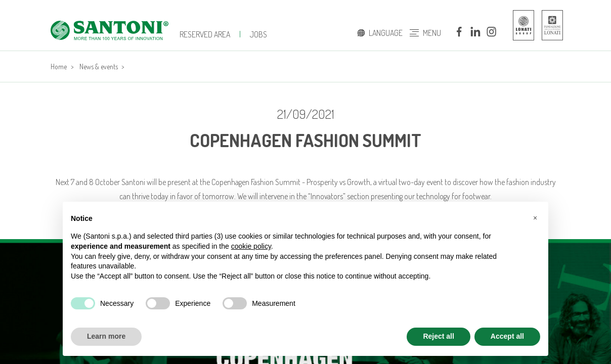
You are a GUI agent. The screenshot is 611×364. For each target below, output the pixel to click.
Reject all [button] (438, 336)
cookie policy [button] (251, 246)
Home (59, 66)
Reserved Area (205, 34)
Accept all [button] (507, 336)
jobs (258, 34)
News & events (99, 66)
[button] (535, 218)
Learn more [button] (106, 336)
